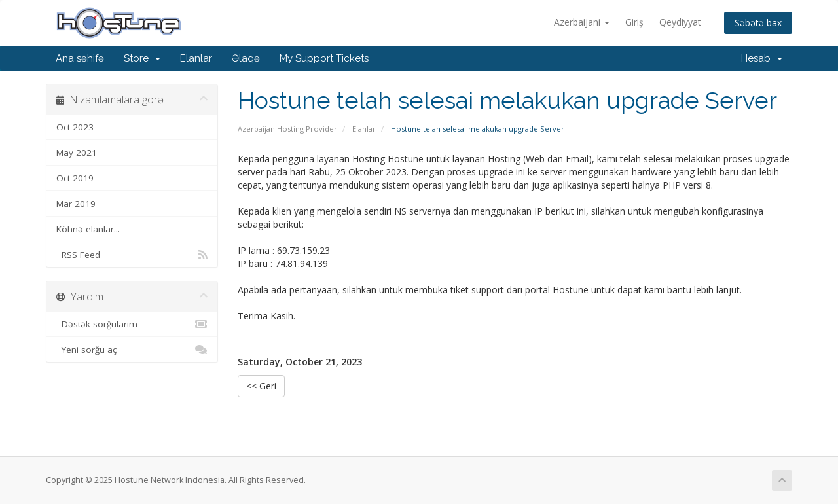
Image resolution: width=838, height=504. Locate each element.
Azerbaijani (582, 22)
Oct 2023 (75, 127)
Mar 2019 (76, 204)
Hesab (762, 58)
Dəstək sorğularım (132, 324)
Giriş (634, 22)
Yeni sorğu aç (132, 350)
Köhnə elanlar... (88, 229)
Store (142, 58)
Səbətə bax (758, 23)
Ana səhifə (80, 58)
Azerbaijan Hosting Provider (287, 129)
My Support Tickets (324, 58)
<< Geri (261, 386)
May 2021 (77, 153)
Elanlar (196, 58)
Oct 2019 (75, 178)
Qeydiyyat (680, 22)
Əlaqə (246, 58)
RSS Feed (132, 255)
